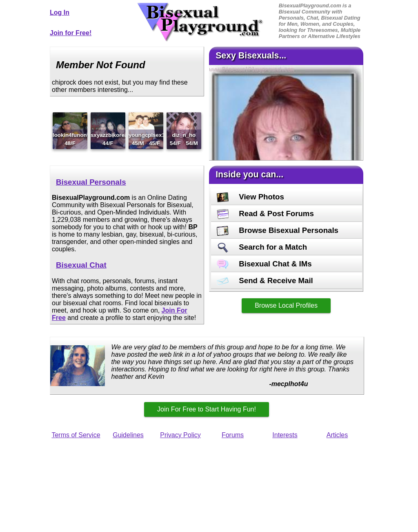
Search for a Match (262, 247)
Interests (285, 435)
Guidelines (128, 435)
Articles (337, 435)
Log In (60, 12)
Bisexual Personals (91, 182)
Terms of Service (76, 435)
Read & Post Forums (265, 213)
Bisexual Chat (81, 265)
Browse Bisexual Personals (278, 230)
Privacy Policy (180, 435)
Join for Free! (71, 33)
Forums (233, 435)
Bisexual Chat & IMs (264, 264)
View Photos (250, 197)
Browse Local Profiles (286, 305)
